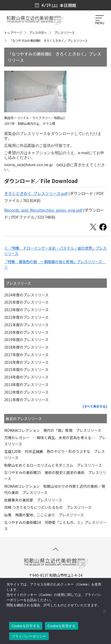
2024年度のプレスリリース (26, 295)
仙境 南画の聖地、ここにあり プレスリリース (44, 515)
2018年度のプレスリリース (26, 347)
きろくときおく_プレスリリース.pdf (36, 193)
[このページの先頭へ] (55, 549)
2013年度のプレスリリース (26, 385)
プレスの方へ (38, 32)
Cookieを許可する (26, 626)
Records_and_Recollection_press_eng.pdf (43, 210)
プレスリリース (64, 32)
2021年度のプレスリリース (26, 325)
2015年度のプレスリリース (26, 369)
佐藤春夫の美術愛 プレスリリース (33, 500)
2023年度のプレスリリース (26, 310)
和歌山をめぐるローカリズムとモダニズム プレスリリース (53, 465)
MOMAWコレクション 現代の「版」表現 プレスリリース (53, 430)
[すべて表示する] (95, 406)
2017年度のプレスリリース (26, 355)
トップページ (13, 32)
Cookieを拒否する (61, 626)
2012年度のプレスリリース (26, 392)
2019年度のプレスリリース (26, 340)
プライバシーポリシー (29, 636)
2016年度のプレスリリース (26, 362)
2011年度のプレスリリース (26, 400)
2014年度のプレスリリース (26, 377)
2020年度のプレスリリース (26, 332)
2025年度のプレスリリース (26, 302)
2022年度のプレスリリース (26, 317)
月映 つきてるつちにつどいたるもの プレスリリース (48, 507)
